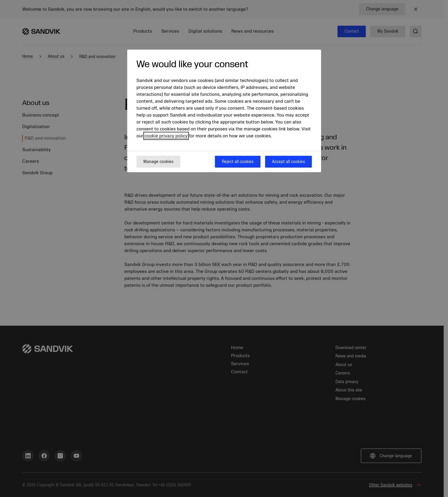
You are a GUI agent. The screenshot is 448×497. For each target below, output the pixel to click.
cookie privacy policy (166, 136)
